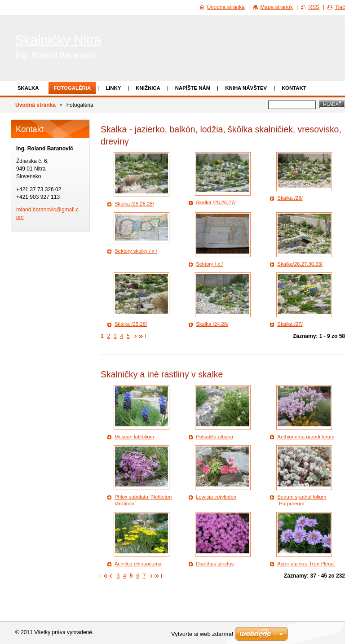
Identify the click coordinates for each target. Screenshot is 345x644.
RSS (314, 7)
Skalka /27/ (290, 324)
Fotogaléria (72, 88)
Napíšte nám (193, 88)
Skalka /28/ (290, 198)
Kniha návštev (246, 88)
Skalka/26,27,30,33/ (300, 264)
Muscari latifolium (134, 437)
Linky (113, 88)
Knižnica (148, 88)
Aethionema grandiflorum (306, 437)
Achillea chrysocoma (138, 564)
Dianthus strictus (215, 564)
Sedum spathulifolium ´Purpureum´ (302, 500)
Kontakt (294, 88)
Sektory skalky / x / (136, 251)
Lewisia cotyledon (216, 497)
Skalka (28, 88)
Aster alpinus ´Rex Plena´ (306, 564)
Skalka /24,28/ (212, 324)
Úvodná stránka (35, 105)
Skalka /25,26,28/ (134, 204)
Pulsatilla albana (215, 437)
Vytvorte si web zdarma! (202, 634)
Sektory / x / (209, 264)
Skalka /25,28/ (131, 324)
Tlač (340, 7)
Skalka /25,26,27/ (216, 202)
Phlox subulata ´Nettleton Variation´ (143, 500)
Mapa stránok (276, 7)
